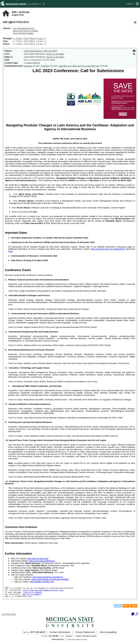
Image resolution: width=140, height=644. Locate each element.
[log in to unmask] (55, 54)
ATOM (118, 606)
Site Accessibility (108, 632)
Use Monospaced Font (24, 28)
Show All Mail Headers (23, 33)
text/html (45, 66)
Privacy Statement (85, 632)
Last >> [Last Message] (42, 38)
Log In (130, 4)
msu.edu (69, 636)
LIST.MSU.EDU (9, 614)
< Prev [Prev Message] (25, 38)
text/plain (28, 66)
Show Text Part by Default (25, 31)
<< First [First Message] (17, 38)
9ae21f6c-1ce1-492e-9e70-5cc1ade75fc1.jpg (79, 66)
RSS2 (134, 606)
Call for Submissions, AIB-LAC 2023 (40, 51)
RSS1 (126, 606)
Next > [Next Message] (33, 38)
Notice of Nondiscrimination (86, 636)
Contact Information (60, 632)
